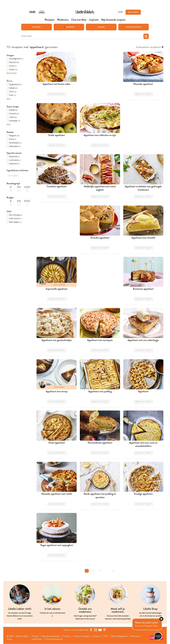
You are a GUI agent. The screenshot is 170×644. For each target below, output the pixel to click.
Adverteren (37, 639)
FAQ (106, 636)
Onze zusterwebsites (54, 639)
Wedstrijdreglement (120, 636)
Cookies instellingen (82, 636)
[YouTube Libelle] (100, 630)
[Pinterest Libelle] (105, 630)
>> (113, 571)
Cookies (66, 636)
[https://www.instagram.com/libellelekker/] (95, 630)
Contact (97, 636)
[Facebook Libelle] (91, 630)
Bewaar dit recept (57, 94)
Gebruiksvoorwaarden (51, 636)
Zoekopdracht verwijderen (148, 47)
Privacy (35, 636)
